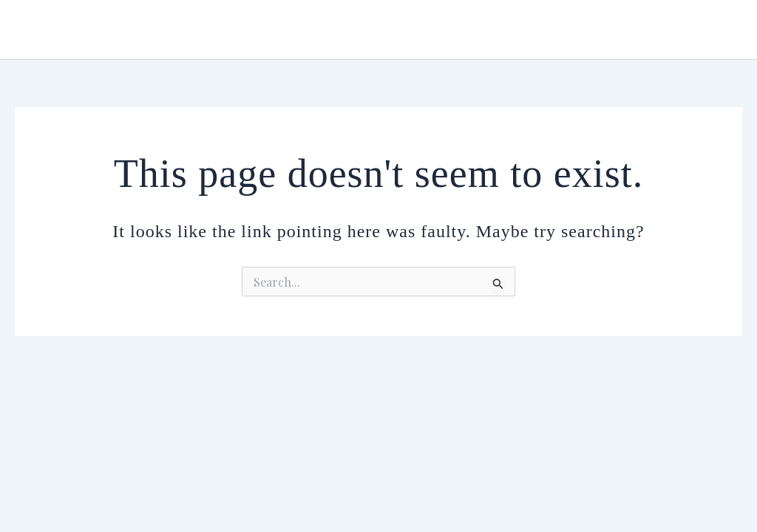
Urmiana (62, 29)
